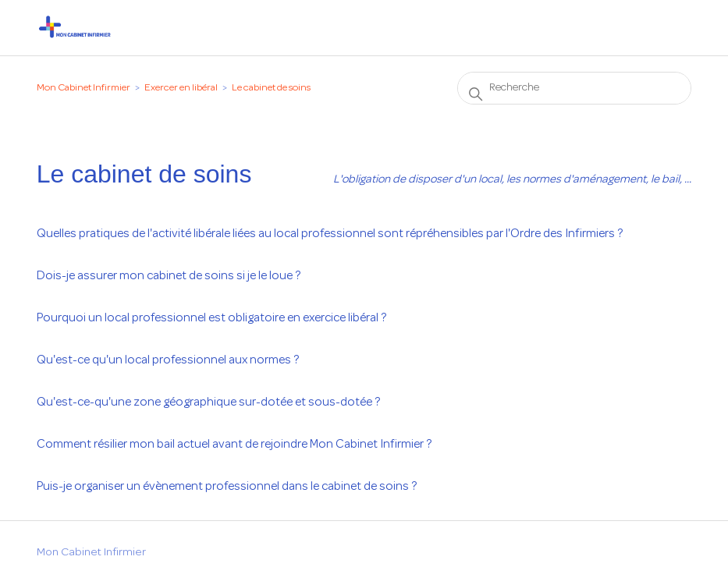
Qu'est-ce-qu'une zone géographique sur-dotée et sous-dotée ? (208, 402)
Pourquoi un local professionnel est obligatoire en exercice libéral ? (211, 318)
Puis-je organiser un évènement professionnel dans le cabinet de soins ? (227, 487)
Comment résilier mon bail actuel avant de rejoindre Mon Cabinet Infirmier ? (234, 445)
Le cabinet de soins (271, 88)
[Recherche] (574, 88)
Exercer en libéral (181, 88)
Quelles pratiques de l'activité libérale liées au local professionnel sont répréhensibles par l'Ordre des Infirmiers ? (330, 234)
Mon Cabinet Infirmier (83, 88)
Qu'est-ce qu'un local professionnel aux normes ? (168, 360)
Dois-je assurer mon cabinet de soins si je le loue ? (169, 276)
